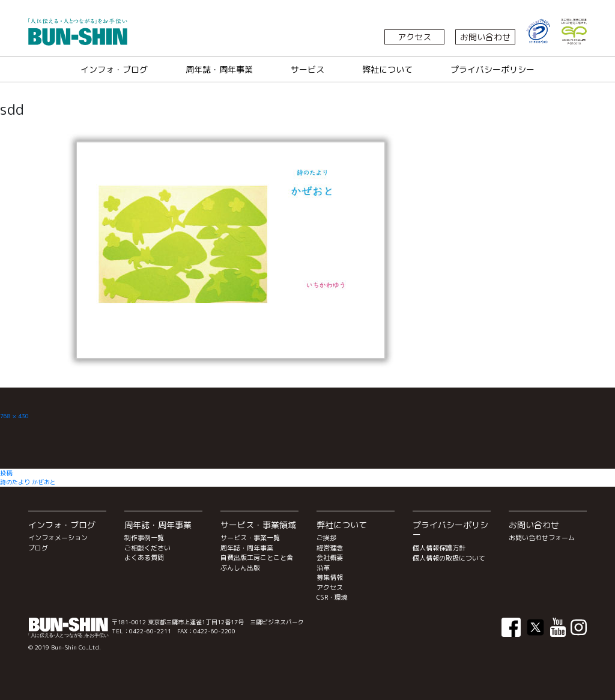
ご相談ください (147, 548)
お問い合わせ (485, 37)
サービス (307, 69)
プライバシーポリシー (492, 69)
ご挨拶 (326, 538)
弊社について (387, 69)
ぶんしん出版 (240, 568)
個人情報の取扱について (449, 558)
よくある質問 (144, 558)
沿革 (323, 568)
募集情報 (330, 577)
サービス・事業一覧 (250, 538)
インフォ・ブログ (114, 69)
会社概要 (330, 558)
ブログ (38, 548)
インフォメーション (58, 538)
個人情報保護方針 (439, 548)
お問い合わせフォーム (542, 538)
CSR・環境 (332, 597)
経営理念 (330, 548)
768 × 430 (14, 416)
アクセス (414, 37)
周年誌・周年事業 (219, 69)
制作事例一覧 (144, 538)
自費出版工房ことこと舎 (257, 558)
